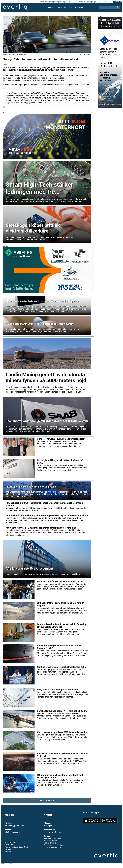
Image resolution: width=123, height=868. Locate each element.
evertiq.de (63, 2)
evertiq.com (53, 2)
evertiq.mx (99, 2)
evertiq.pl (109, 2)
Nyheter (51, 7)
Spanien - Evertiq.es (52, 843)
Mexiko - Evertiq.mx (52, 835)
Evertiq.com (49, 828)
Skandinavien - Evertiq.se (54, 848)
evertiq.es (72, 2)
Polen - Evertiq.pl (51, 846)
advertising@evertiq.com (15, 828)
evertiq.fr (90, 2)
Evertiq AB (15, 7)
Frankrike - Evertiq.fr (52, 850)
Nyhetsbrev (78, 7)
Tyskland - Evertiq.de (53, 841)
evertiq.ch (42, 2)
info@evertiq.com (12, 835)
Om (70, 7)
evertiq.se (118, 2)
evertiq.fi (81, 2)
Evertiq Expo (61, 7)
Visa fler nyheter (47, 803)
